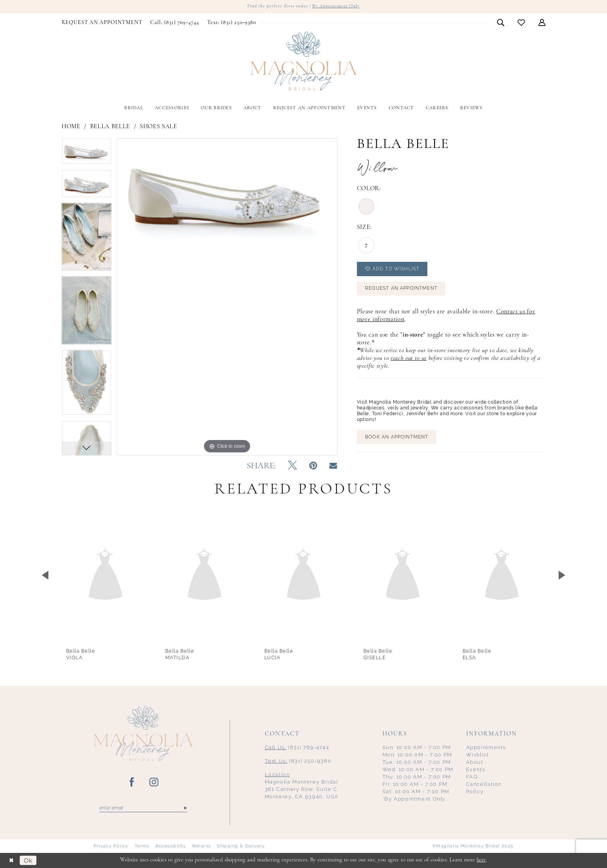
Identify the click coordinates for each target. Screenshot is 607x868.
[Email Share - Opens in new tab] (333, 466)
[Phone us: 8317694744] (175, 23)
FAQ (472, 777)
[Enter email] (143, 808)
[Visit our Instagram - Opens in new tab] (154, 783)
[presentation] (105, 575)
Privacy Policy (111, 846)
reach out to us (409, 359)
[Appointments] (102, 23)
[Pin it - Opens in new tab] (313, 466)
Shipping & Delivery (241, 846)
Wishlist (478, 755)
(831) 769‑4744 (297, 748)
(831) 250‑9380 (298, 761)
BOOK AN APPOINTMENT (397, 438)
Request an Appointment (402, 290)
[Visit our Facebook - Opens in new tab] (132, 783)
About (475, 762)
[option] (87, 154)
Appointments (486, 748)
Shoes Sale (159, 127)
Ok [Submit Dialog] (29, 860)
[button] (542, 22)
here (481, 860)
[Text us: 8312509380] (231, 23)
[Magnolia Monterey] (303, 61)
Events (476, 770)
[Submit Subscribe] (185, 808)
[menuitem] (102, 23)
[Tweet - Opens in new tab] (292, 466)
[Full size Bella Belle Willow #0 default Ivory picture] (227, 297)
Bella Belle (110, 127)
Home (71, 127)
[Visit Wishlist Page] (521, 23)
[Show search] (501, 22)
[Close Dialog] (12, 860)
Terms (142, 846)
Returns (202, 846)
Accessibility (171, 846)
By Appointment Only (336, 7)
